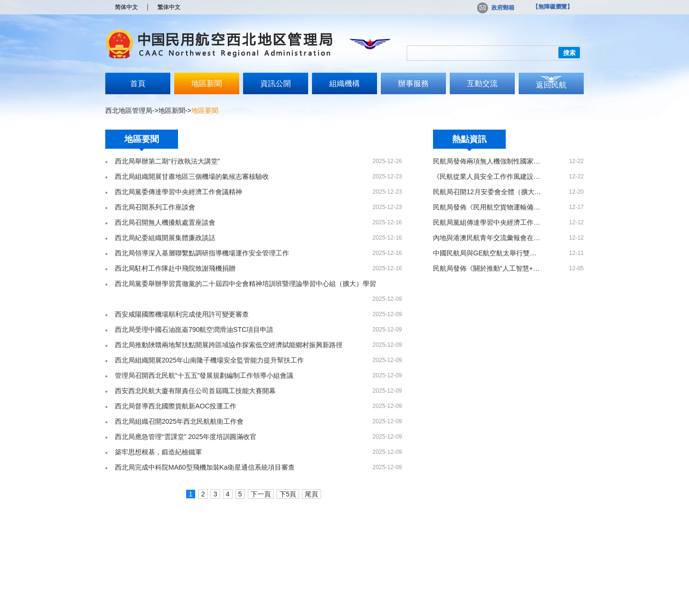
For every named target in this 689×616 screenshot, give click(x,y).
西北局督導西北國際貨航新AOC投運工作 (176, 406)
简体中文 (126, 7)
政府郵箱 (496, 8)
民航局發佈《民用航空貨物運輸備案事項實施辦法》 (488, 207)
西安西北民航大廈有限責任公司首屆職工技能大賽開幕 (195, 391)
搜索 (569, 53)
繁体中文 (169, 7)
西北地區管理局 (129, 110)
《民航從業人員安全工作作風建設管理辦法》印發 (488, 176)
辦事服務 (413, 83)
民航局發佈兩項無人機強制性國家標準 (488, 161)
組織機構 (344, 83)
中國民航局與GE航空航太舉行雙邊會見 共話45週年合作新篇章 (488, 253)
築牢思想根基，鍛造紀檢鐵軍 (158, 452)
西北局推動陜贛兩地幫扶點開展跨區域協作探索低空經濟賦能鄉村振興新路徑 (229, 345)
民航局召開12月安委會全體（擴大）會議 (488, 192)
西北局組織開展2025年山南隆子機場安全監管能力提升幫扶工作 (209, 360)
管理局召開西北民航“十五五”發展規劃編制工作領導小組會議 (204, 375)
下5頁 (288, 494)
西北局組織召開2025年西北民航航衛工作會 (179, 421)
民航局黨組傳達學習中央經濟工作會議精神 (488, 222)
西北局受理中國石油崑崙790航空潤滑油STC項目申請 (194, 330)
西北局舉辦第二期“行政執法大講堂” (167, 161)
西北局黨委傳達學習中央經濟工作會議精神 (178, 192)
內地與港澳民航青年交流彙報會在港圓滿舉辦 (488, 238)
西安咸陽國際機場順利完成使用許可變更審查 (182, 314)
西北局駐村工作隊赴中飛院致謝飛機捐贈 (175, 268)
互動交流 (482, 83)
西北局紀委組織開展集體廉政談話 (165, 238)
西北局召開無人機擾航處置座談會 (165, 222)
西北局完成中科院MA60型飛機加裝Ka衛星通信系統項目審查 (205, 467)
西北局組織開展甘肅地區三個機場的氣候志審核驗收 (192, 176)
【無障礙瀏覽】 (553, 7)
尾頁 (311, 494)
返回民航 (551, 85)
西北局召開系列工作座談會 (155, 207)
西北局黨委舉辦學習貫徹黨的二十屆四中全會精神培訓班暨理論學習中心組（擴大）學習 (245, 284)
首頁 (138, 83)
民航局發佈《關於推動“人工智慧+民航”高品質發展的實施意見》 (488, 268)
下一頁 (261, 494)
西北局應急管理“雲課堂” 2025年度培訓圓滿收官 (186, 437)
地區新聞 (207, 83)
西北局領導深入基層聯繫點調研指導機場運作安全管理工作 (202, 253)
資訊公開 (276, 83)
